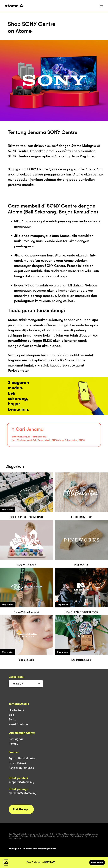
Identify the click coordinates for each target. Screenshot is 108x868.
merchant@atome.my (22, 793)
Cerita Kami (16, 710)
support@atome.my (21, 782)
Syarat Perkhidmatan (22, 758)
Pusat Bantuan (18, 724)
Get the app (21, 809)
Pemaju (13, 744)
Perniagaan (16, 739)
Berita (12, 720)
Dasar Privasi (17, 763)
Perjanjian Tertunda (21, 768)
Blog (11, 715)
